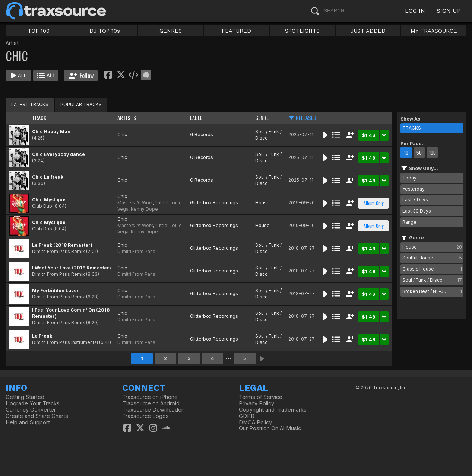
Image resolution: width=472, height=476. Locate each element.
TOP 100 (39, 31)
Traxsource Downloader (153, 410)
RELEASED (306, 118)
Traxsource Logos (145, 416)
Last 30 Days (417, 211)
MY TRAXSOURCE (434, 31)
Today (409, 178)
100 (432, 153)
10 (406, 153)
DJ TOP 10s (105, 31)
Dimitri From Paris (136, 251)
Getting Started (25, 397)
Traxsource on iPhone (150, 397)
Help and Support (28, 422)
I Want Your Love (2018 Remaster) (72, 268)
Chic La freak (48, 177)
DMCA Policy (255, 422)
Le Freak (42, 336)
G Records (202, 135)
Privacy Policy (256, 403)
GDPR (247, 416)
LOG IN (415, 11)
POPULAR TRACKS (81, 104)
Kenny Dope (144, 209)
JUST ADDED (368, 31)
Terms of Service (261, 397)
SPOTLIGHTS (302, 31)
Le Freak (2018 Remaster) (62, 245)
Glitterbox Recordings (214, 203)
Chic (122, 135)
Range (409, 222)
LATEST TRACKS (30, 104)
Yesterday (414, 189)
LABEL (196, 118)
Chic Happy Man (51, 132)
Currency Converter (31, 410)
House (262, 203)
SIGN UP (449, 11)
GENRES (171, 31)
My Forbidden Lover (56, 290)
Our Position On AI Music (270, 428)
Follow (81, 76)
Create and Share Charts (37, 416)
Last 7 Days (415, 200)
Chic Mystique (49, 200)
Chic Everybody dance (58, 154)
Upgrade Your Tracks (33, 403)
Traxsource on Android (151, 403)
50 (419, 153)
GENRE (262, 118)
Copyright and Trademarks (273, 410)
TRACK (39, 118)
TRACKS (412, 128)
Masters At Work (135, 203)
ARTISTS (127, 118)
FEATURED (236, 31)
